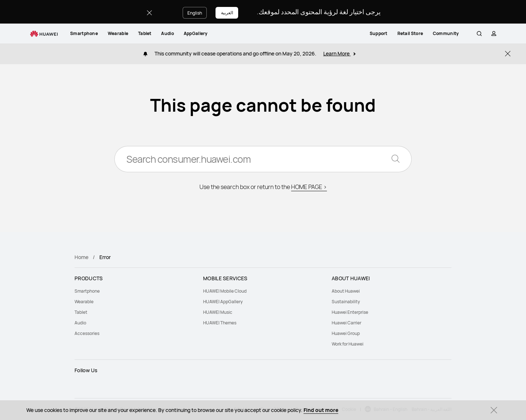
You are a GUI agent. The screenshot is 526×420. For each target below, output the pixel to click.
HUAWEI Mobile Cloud (225, 291)
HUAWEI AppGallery (223, 302)
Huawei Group (346, 333)
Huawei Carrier (346, 323)
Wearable (118, 33)
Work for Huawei (348, 344)
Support (385, 33)
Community (453, 33)
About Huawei (346, 291)
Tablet (145, 33)
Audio (167, 33)
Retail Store (417, 33)
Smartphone (84, 33)
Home (81, 257)
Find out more (321, 410)
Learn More (339, 53)
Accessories (87, 333)
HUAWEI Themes (220, 323)
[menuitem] (84, 34)
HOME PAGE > (309, 187)
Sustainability (346, 302)
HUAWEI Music (218, 312)
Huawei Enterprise (350, 312)
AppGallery (196, 33)
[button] (478, 34)
